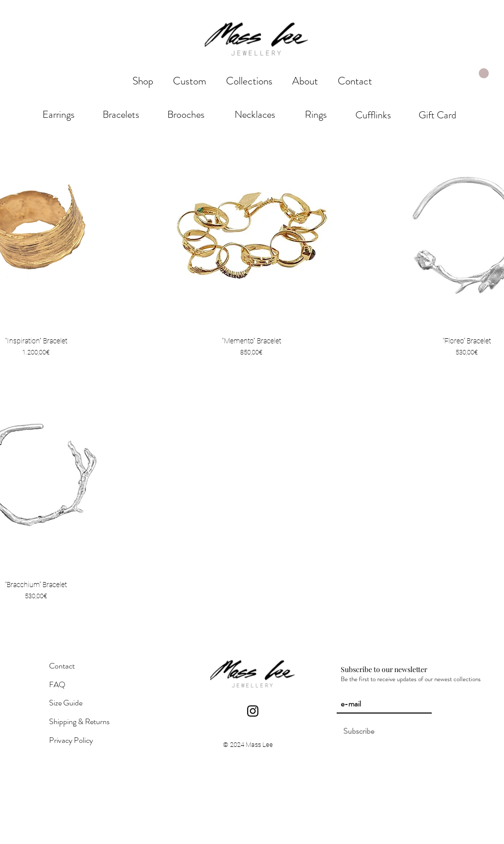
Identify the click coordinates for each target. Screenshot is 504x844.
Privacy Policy (71, 740)
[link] (484, 73)
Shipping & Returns (79, 721)
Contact (62, 666)
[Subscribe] (359, 731)
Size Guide (66, 703)
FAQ (57, 684)
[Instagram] (253, 711)
